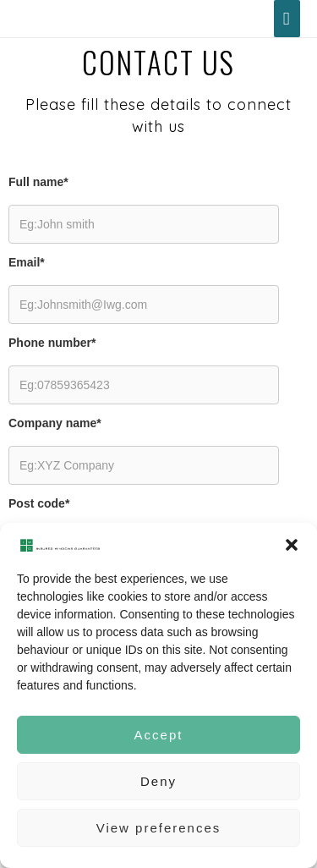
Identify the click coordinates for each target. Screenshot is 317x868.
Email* (27, 262)
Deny (158, 781)
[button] (292, 545)
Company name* (55, 423)
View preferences (159, 828)
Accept (159, 735)
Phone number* (52, 343)
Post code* (39, 503)
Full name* (38, 182)
